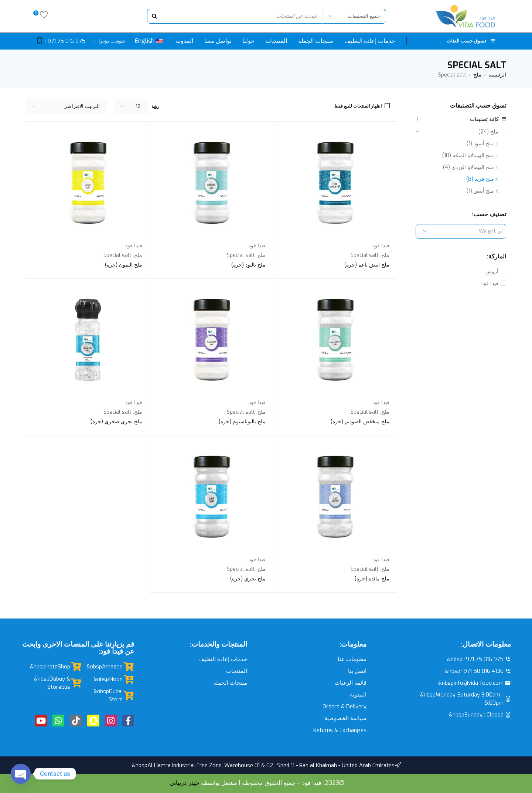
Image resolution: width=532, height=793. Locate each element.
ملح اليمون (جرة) (124, 265)
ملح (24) (488, 132)
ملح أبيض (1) (480, 191)
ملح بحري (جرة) (248, 579)
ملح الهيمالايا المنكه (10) (468, 155)
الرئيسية (497, 75)
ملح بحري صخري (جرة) (116, 422)
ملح (477, 75)
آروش (492, 272)
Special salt (365, 255)
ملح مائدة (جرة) (372, 579)
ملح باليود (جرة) (248, 265)
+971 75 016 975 (65, 41)
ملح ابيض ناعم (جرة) (367, 265)
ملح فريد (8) (480, 179)
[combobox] (461, 231)
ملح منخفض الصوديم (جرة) (360, 422)
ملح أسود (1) (480, 144)
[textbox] (461, 231)
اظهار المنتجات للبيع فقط (358, 106)
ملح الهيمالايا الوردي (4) (468, 167)
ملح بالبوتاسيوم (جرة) (242, 422)
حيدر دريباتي (185, 783)
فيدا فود (490, 283)
